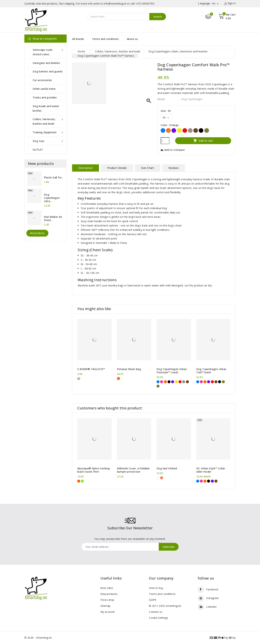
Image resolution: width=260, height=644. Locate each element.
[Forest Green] (207, 130)
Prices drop (107, 600)
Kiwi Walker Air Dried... (53, 219)
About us (132, 39)
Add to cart (203, 141)
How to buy (156, 588)
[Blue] (163, 130)
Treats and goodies (45, 97)
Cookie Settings (159, 618)
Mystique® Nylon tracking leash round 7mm (94, 470)
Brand (161, 99)
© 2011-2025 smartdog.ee (165, 606)
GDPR (153, 600)
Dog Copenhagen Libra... (52, 198)
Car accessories (42, 80)
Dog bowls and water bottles (46, 108)
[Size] (166, 118)
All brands (78, 39)
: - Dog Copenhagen (190, 99)
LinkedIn (211, 607)
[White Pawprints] (158, 478)
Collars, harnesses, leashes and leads (48, 121)
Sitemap (105, 606)
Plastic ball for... (54, 178)
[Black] (201, 130)
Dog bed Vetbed (167, 468)
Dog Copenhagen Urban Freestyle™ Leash (172, 371)
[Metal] (79, 379)
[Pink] (162, 382)
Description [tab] (85, 168)
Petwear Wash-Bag (129, 369)
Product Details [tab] (117, 168)
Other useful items (44, 89)
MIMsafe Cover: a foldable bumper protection (133, 470)
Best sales (107, 588)
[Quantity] (165, 141)
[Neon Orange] (79, 481)
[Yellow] (179, 130)
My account (108, 612)
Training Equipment (48, 132)
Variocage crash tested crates (48, 52)
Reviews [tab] (174, 168)
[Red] (185, 130)
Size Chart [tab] (148, 168)
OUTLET (38, 150)
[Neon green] (82, 481)
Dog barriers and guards (48, 71)
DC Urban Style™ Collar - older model (212, 470)
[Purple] (174, 130)
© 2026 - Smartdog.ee (38, 638)
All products (37, 233)
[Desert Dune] (190, 130)
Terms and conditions (105, 39)
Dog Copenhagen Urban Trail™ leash (211, 371)
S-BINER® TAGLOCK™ (91, 369)
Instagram (212, 598)
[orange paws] (162, 478)
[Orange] (168, 130)
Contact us (156, 612)
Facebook (212, 589)
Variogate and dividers (46, 63)
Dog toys (48, 141)
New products (109, 594)
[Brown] (196, 130)
